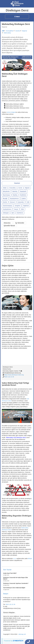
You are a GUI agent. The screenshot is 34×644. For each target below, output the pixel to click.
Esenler (5, 202)
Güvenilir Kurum (9, 225)
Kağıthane (26, 206)
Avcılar (20, 188)
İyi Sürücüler (20, 223)
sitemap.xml (22, 634)
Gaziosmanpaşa (7, 206)
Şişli (13, 213)
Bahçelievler (6, 191)
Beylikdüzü (23, 195)
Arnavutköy (12, 188)
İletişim (6, 594)
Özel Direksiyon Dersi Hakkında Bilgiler (14, 588)
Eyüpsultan (21, 202)
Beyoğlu (5, 199)
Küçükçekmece (7, 209)
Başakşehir (23, 191)
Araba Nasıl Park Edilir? (10, 573)
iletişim (30, 558)
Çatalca (24, 199)
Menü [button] (17, 17)
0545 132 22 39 (9, 377)
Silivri (22, 209)
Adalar (5, 188)
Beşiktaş (15, 195)
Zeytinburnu (20, 213)
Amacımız (7, 223)
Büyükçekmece (14, 199)
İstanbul (17, 183)
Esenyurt (12, 202)
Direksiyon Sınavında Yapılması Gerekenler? (16, 583)
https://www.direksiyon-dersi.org (14, 375)
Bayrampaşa (6, 195)
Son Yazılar (7, 570)
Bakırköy (15, 191)
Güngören (17, 206)
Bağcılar (27, 188)
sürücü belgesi (11, 112)
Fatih (28, 202)
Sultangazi (6, 213)
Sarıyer (16, 209)
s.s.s (15, 558)
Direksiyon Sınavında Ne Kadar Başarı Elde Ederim (16, 578)
